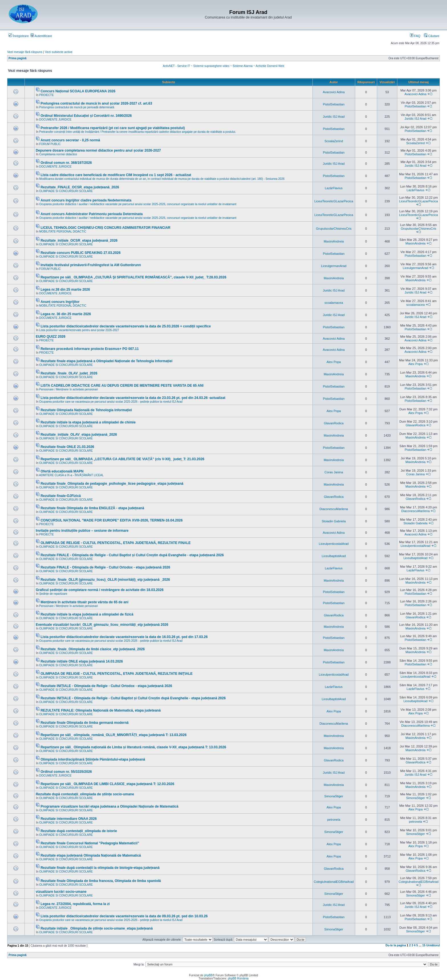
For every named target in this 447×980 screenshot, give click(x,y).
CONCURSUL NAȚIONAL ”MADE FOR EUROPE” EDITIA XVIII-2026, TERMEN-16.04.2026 (112, 520)
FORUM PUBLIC (50, 144)
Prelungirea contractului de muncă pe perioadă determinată (77, 107)
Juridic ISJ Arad (334, 117)
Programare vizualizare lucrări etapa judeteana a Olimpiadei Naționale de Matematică (109, 806)
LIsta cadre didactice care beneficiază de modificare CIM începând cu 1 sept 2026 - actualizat (116, 175)
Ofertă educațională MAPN (62, 471)
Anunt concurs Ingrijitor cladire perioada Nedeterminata (86, 200)
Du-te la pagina (396, 945)
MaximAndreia (334, 241)
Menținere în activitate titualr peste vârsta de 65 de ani (84, 602)
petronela (334, 820)
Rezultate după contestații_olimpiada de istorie (79, 831)
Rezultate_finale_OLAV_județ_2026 (69, 373)
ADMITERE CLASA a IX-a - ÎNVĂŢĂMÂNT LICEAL (71, 475)
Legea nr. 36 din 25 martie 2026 (66, 314)
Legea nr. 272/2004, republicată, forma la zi (75, 904)
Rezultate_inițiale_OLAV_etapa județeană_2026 (79, 435)
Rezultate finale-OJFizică (61, 496)
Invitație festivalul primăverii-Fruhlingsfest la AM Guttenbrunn (91, 265)
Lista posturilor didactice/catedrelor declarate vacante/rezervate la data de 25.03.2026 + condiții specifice (126, 326)
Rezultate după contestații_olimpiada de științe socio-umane (85, 794)
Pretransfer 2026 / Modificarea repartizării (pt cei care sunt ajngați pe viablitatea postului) (113, 128)
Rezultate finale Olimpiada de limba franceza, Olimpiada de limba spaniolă (101, 881)
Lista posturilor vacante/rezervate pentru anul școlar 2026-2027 (79, 330)
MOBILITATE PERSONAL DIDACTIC (63, 232)
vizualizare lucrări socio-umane (61, 892)
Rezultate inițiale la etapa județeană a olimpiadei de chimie (88, 422)
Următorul (433, 945)
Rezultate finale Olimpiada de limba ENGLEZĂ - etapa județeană (92, 508)
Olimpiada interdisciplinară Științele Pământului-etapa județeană (93, 759)
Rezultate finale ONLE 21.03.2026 (67, 447)
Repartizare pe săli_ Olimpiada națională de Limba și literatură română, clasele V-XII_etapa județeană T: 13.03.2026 (133, 747)
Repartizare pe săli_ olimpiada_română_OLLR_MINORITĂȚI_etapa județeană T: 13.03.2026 (113, 735)
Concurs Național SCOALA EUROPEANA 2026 (78, 91)
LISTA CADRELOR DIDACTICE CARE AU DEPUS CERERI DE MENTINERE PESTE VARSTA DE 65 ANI (122, 386)
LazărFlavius (334, 188)
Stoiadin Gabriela (334, 521)
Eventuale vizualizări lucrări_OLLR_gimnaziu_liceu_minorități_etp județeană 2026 (102, 625)
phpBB (208, 975)
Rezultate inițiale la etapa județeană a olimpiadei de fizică (87, 614)
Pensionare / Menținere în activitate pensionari (69, 389)
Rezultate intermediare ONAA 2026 (69, 819)
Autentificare (41, 36)
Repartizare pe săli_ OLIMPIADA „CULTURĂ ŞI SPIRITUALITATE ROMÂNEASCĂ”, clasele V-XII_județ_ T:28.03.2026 (133, 277)
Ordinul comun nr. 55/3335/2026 (66, 772)
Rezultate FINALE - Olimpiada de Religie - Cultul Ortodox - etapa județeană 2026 (105, 567)
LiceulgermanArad (334, 266)
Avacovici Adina (334, 92)
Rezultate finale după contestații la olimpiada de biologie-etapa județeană (100, 868)
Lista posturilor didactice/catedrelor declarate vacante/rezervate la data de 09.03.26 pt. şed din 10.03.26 (124, 916)
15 (424, 945)
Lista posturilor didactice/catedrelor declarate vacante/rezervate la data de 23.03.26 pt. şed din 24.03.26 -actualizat (133, 398)
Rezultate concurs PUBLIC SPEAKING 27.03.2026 (81, 253)
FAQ (415, 36)
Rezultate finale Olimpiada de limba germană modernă (85, 723)
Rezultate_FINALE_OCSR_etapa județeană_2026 (80, 187)
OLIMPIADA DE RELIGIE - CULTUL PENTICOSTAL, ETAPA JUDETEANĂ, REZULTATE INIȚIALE (116, 674)
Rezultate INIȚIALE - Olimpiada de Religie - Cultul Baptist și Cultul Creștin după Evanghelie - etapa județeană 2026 (133, 698)
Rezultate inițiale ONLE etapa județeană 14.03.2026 (82, 661)
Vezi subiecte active (59, 52)
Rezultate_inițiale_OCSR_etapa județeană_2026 (79, 241)
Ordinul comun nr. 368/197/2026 (66, 163)
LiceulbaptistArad (334, 556)
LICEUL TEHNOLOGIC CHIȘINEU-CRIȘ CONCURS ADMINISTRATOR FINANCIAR (105, 228)
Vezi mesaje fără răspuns (25, 52)
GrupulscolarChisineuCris (334, 229)
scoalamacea (334, 303)
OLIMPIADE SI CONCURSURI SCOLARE (66, 191)
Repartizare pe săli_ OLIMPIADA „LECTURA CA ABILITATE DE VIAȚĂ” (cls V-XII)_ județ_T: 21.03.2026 (122, 459)
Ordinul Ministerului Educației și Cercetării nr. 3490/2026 (86, 116)
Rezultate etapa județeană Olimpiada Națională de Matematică (91, 855)
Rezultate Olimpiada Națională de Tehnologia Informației (86, 410)
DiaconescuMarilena (334, 509)
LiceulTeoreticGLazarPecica (334, 201)
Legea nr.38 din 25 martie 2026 (65, 290)
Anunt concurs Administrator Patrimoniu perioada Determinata (92, 214)
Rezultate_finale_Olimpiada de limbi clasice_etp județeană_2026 (93, 649)
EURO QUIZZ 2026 (50, 337)
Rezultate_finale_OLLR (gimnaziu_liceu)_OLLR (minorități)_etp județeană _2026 (105, 580)
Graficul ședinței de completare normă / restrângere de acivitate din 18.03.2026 (99, 590)
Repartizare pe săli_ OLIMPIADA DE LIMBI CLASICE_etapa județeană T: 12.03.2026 (107, 784)
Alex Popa (334, 362)
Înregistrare (19, 36)
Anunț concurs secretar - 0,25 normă (70, 140)
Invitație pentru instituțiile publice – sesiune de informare (82, 531)
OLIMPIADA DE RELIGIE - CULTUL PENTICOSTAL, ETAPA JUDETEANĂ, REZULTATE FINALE (116, 543)
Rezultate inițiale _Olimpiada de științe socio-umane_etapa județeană (96, 928)
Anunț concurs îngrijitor (60, 302)
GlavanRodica (334, 423)
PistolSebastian (334, 104)
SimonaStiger (334, 796)
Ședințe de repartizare (53, 594)
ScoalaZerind (334, 141)
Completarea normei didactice (58, 154)
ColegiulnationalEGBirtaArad (334, 882)
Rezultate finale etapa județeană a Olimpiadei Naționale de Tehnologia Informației (106, 361)
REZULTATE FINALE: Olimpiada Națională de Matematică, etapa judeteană (100, 710)
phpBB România (238, 978)
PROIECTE (47, 95)
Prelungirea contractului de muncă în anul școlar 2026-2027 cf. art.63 (96, 103)
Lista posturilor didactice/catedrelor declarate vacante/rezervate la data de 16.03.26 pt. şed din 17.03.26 (124, 637)
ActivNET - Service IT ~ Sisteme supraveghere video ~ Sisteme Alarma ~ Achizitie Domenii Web (223, 66)
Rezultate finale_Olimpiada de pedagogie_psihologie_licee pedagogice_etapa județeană (112, 484)
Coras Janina (334, 472)
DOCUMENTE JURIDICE (55, 120)
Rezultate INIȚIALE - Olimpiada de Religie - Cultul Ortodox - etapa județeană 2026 (106, 686)
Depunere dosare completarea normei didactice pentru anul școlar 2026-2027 (98, 150)
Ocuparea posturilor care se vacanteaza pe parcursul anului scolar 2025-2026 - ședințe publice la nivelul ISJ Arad (111, 402)
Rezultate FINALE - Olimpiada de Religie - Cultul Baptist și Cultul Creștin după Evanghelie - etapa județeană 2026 (132, 555)
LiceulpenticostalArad (334, 544)
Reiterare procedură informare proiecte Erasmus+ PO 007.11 (90, 349)
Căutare (432, 36)
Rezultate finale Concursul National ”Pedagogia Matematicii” (90, 843)
